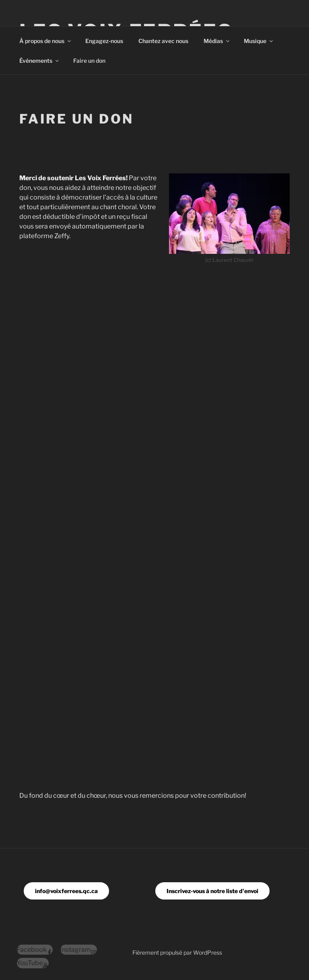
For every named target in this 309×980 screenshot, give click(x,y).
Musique (259, 41)
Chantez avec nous (163, 41)
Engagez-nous (104, 41)
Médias (217, 41)
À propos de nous (46, 41)
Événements (40, 61)
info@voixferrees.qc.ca (66, 891)
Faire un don (89, 61)
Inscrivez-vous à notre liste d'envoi (212, 891)
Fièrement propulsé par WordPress (177, 952)
